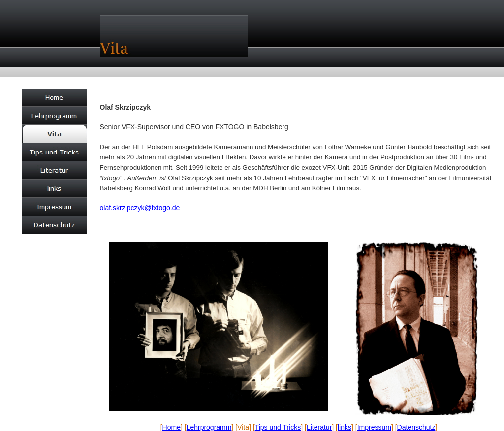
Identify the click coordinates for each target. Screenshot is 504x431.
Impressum (374, 427)
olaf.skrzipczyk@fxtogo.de (140, 208)
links (345, 427)
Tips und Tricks (278, 427)
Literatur (319, 427)
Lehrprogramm (209, 427)
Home (172, 427)
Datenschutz (416, 427)
